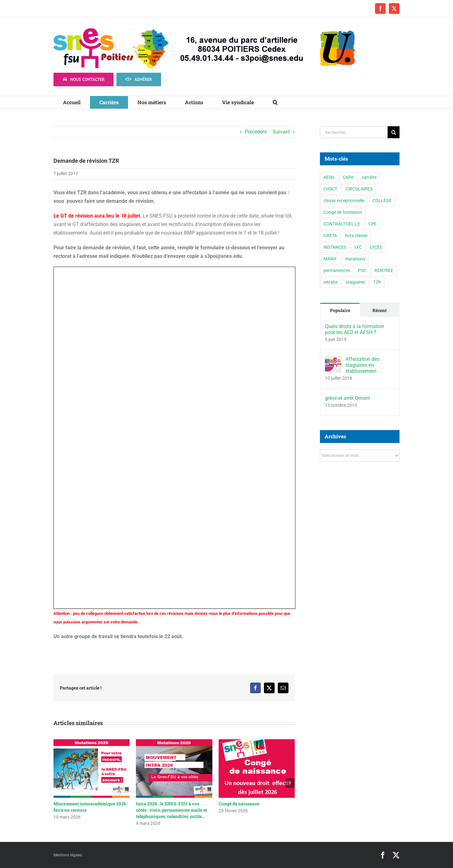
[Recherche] (394, 132)
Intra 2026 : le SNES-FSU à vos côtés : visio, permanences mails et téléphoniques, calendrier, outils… (171, 810)
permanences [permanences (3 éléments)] (337, 271)
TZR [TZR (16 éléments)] (377, 282)
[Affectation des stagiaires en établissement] (333, 360)
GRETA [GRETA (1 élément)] (330, 236)
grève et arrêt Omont (347, 398)
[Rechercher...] (354, 132)
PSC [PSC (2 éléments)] (362, 271)
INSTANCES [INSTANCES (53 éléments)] (335, 247)
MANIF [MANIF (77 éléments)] (330, 259)
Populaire (340, 310)
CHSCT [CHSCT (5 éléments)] (330, 189)
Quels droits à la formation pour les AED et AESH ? (355, 329)
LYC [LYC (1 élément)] (358, 247)
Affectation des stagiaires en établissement (362, 365)
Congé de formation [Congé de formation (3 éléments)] (343, 212)
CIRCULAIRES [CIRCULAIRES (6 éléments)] (359, 189)
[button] (275, 102)
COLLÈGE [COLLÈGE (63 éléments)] (382, 201)
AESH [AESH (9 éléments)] (329, 177)
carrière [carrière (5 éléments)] (369, 177)
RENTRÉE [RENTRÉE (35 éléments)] (384, 271)
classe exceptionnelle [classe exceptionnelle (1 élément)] (344, 201)
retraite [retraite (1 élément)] (330, 282)
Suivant (281, 132)
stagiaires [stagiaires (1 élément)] (355, 282)
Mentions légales (68, 855)
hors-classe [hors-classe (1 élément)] (356, 236)
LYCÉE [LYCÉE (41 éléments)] (376, 247)
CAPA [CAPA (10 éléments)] (348, 177)
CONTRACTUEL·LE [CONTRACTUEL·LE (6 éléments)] (342, 224)
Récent (380, 310)
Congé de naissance (239, 804)
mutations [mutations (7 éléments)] (355, 259)
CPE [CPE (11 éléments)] (372, 224)
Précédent (256, 132)
